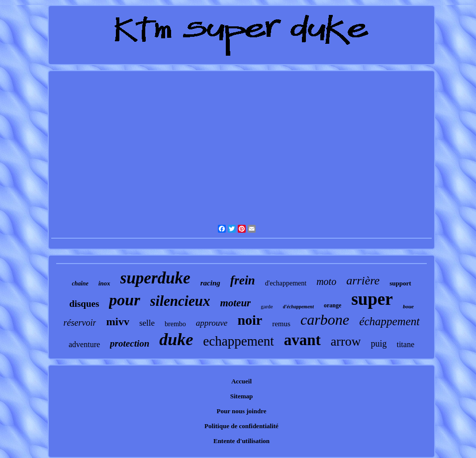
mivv (117, 321)
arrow (346, 341)
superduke (155, 278)
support (400, 283)
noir (250, 320)
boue (408, 306)
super (372, 299)
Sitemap (242, 396)
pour (124, 300)
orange (333, 305)
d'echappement (286, 283)
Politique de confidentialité (241, 426)
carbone (325, 320)
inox (104, 283)
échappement (389, 321)
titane (405, 344)
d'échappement (298, 307)
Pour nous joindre (242, 411)
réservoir (80, 323)
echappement (238, 341)
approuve (212, 323)
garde (267, 306)
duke (176, 339)
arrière (363, 280)
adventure (84, 344)
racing (210, 283)
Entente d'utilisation (241, 441)
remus (281, 324)
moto (326, 281)
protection (130, 343)
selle (147, 323)
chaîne (80, 283)
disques (84, 304)
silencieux (180, 301)
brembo (175, 324)
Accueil (241, 381)
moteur (235, 303)
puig (379, 344)
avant (302, 340)
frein (243, 280)
